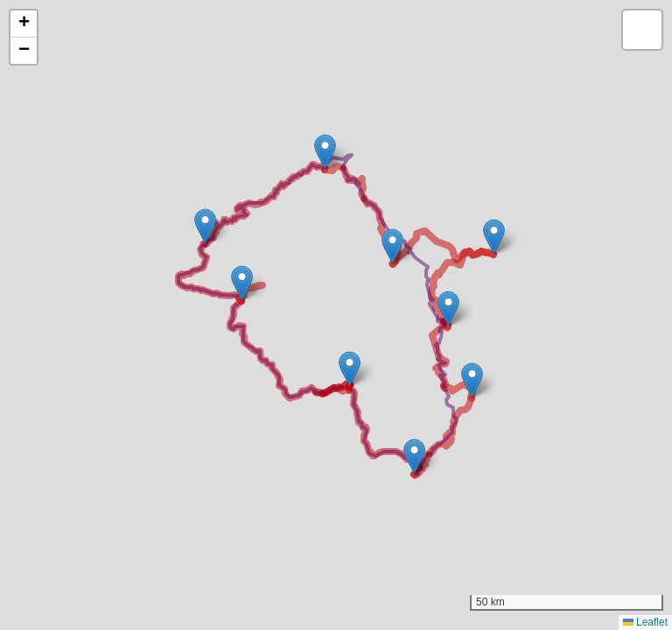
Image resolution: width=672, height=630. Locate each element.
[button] (350, 369)
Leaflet (645, 622)
